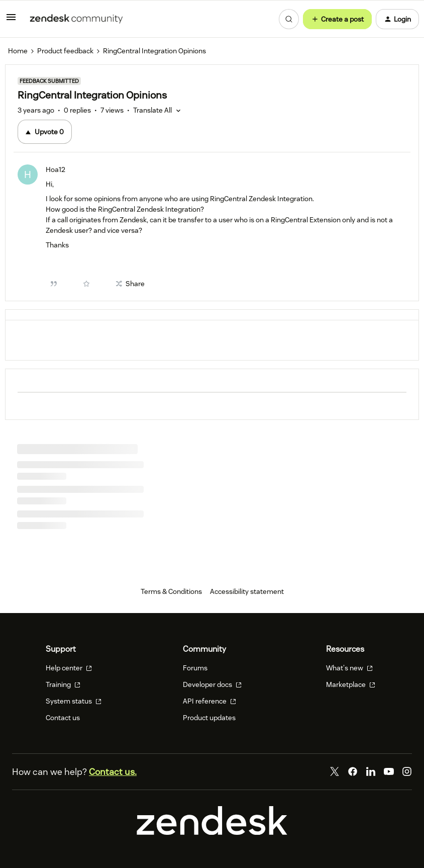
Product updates (209, 718)
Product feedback (65, 51)
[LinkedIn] (371, 771)
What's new (349, 668)
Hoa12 (56, 169)
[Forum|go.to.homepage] (76, 19)
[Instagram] (407, 771)
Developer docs (212, 684)
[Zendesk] (212, 832)
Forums (195, 668)
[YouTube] (389, 771)
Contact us (63, 718)
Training (63, 684)
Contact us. (113, 772)
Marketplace (351, 684)
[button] (11, 21)
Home (18, 51)
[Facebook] (353, 771)
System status (74, 701)
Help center (69, 668)
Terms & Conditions (171, 591)
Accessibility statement (247, 591)
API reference (209, 701)
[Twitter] (335, 771)
